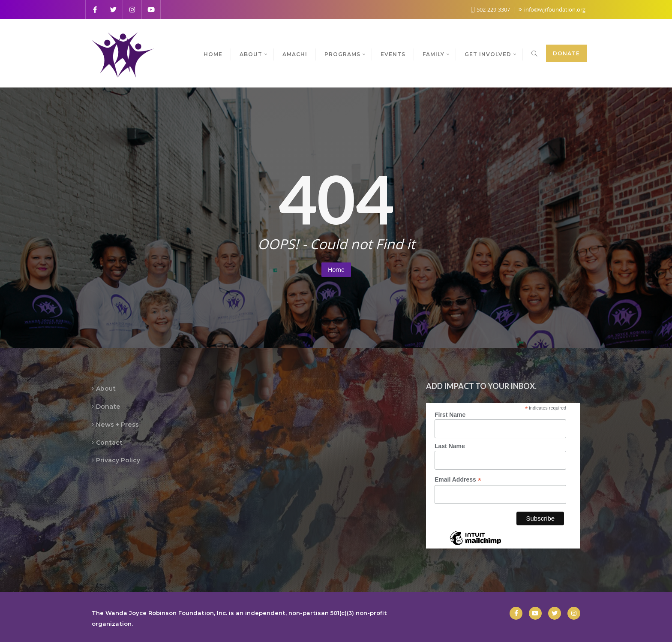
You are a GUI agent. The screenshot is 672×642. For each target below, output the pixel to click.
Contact (109, 443)
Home (336, 270)
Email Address (458, 480)
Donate (566, 53)
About (106, 389)
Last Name (450, 446)
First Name (450, 415)
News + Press (117, 425)
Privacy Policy (118, 460)
